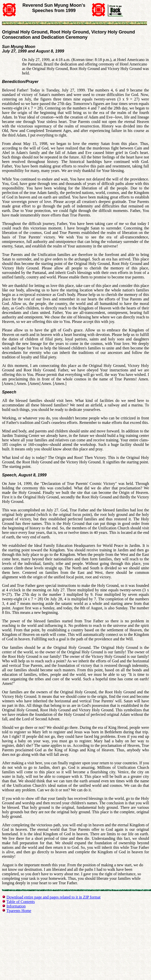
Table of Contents (21, 902)
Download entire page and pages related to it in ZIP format (53, 897)
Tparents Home (19, 911)
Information (16, 906)
